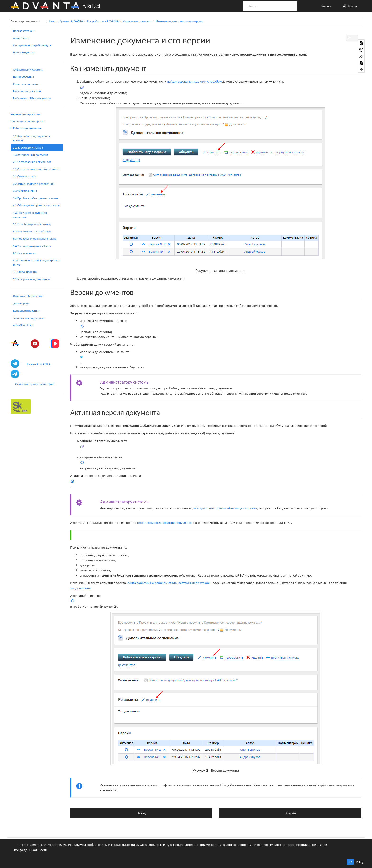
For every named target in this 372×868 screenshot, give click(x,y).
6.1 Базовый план (24, 253)
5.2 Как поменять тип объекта (32, 231)
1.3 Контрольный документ (31, 155)
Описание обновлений (28, 296)
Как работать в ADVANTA (103, 21)
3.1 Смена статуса (24, 176)
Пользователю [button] (24, 31)
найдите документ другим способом (195, 81)
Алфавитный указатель (28, 69)
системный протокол (194, 583)
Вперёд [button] (290, 813)
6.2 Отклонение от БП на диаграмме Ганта (37, 263)
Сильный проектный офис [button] (35, 384)
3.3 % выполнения (25, 191)
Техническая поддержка (29, 318)
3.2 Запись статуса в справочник (34, 184)
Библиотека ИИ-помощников (32, 98)
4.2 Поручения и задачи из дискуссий (30, 215)
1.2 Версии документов (28, 148)
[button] (324, 6)
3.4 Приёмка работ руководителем (35, 198)
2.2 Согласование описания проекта (36, 169)
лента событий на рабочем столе (152, 583)
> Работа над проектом (26, 128)
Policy (360, 862)
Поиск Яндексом (24, 52)
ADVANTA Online (23, 325)
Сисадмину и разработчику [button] (32, 45)
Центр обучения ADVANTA (66, 21)
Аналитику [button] (21, 38)
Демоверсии (21, 303)
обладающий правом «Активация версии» (226, 508)
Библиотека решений (27, 91)
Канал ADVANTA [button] (39, 364)
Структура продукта (26, 84)
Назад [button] (141, 813)
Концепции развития (27, 311)
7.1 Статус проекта (25, 272)
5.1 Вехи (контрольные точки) (32, 224)
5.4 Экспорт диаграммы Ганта (32, 246)
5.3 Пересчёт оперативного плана (35, 239)
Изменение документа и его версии (179, 21)
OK (350, 862)
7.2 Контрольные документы (32, 279)
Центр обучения (23, 77)
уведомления (80, 588)
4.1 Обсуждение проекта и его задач (37, 205)
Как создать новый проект (28, 121)
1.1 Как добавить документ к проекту (32, 138)
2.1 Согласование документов (32, 162)
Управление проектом (137, 21)
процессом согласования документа (164, 523)
